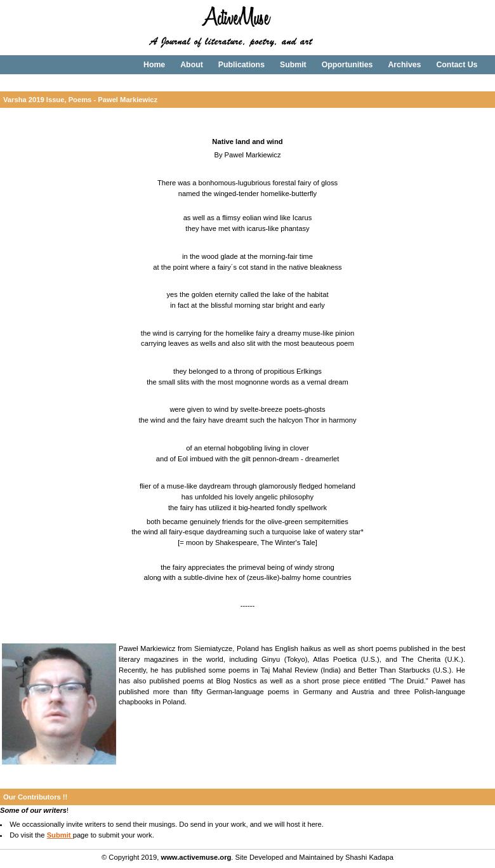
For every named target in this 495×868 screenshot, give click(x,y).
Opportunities (347, 65)
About (192, 65)
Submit (293, 65)
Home (154, 65)
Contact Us (457, 65)
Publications (241, 65)
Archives (404, 65)
